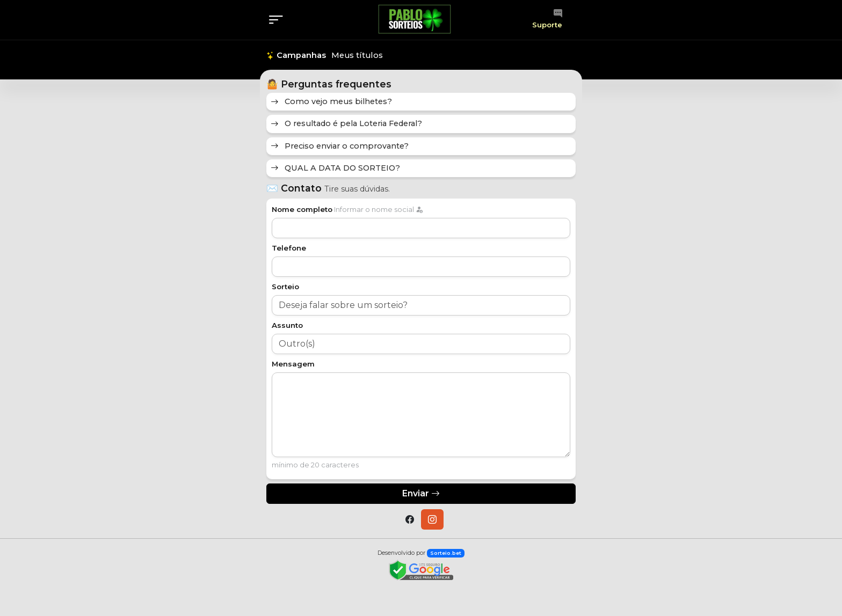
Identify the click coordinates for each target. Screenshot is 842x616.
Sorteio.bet (446, 553)
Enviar (421, 493)
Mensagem (293, 364)
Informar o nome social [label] (378, 209)
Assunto (287, 325)
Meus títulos (357, 55)
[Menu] (279, 20)
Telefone (289, 248)
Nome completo (302, 209)
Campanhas (296, 55)
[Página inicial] (415, 19)
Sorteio (285, 287)
